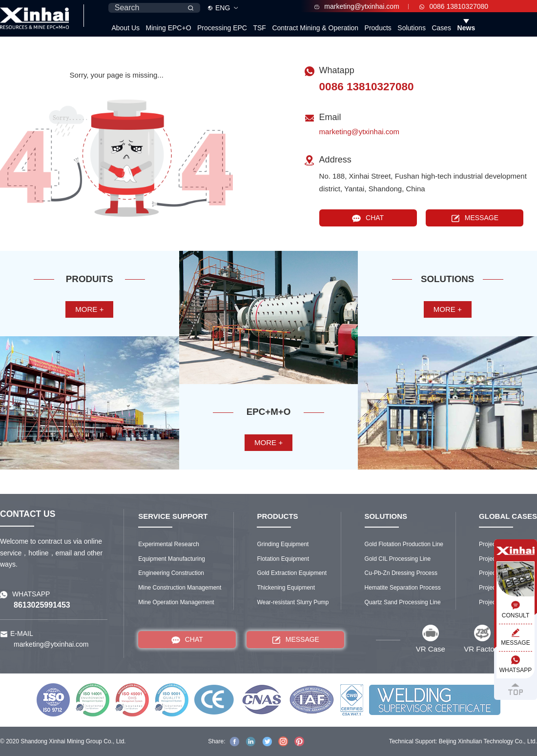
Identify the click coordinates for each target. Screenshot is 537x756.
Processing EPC (222, 28)
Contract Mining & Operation (315, 28)
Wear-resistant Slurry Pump (293, 602)
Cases (441, 28)
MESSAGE (475, 218)
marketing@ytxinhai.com (357, 6)
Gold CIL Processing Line (398, 559)
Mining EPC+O (169, 28)
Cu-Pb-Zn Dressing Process (401, 573)
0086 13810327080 (454, 6)
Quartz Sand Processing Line (403, 602)
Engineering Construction (171, 573)
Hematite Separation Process (403, 588)
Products (378, 28)
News (466, 28)
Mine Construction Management (180, 588)
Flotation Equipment (283, 559)
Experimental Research (169, 544)
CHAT (368, 218)
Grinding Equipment (283, 544)
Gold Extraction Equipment (292, 573)
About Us (125, 28)
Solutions (412, 28)
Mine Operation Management (176, 602)
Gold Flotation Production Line (404, 544)
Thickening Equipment (286, 588)
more (89, 309)
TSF (259, 28)
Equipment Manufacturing (172, 559)
